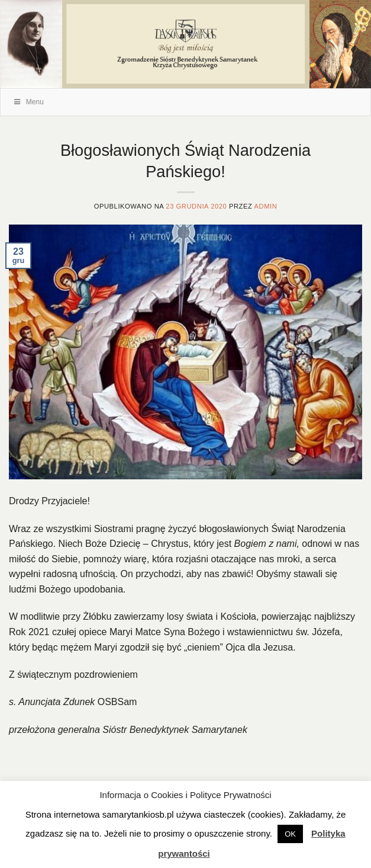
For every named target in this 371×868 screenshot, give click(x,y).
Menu (28, 102)
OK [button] (290, 834)
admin (265, 206)
